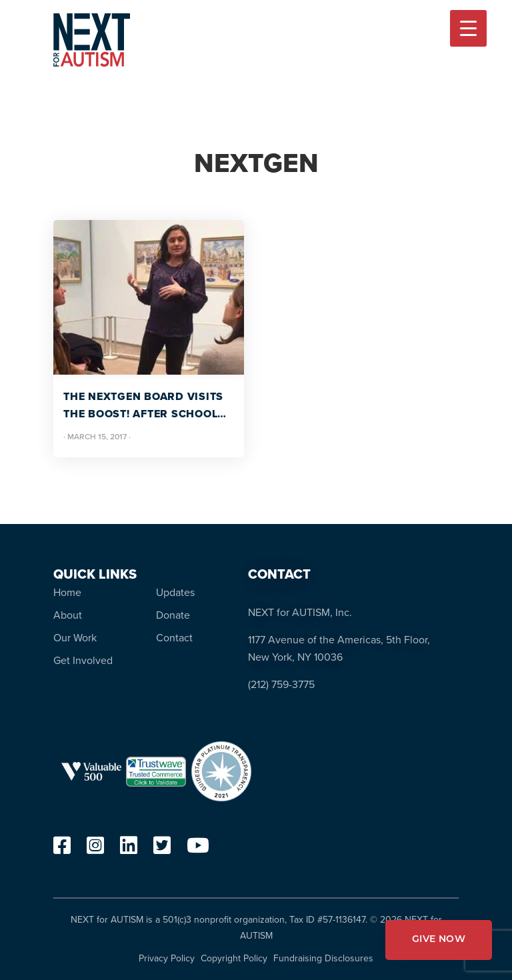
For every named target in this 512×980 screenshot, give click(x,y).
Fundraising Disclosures (323, 958)
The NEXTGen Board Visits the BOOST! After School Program (143, 406)
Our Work (75, 638)
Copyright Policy (234, 958)
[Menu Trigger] (468, 28)
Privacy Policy (167, 958)
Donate (173, 615)
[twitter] (162, 849)
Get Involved (83, 660)
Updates (175, 592)
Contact (174, 638)
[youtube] (198, 849)
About (68, 615)
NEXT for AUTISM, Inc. (300, 612)
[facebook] (62, 849)
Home (67, 592)
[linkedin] (129, 849)
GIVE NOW (439, 940)
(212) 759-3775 (281, 684)
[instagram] (95, 849)
